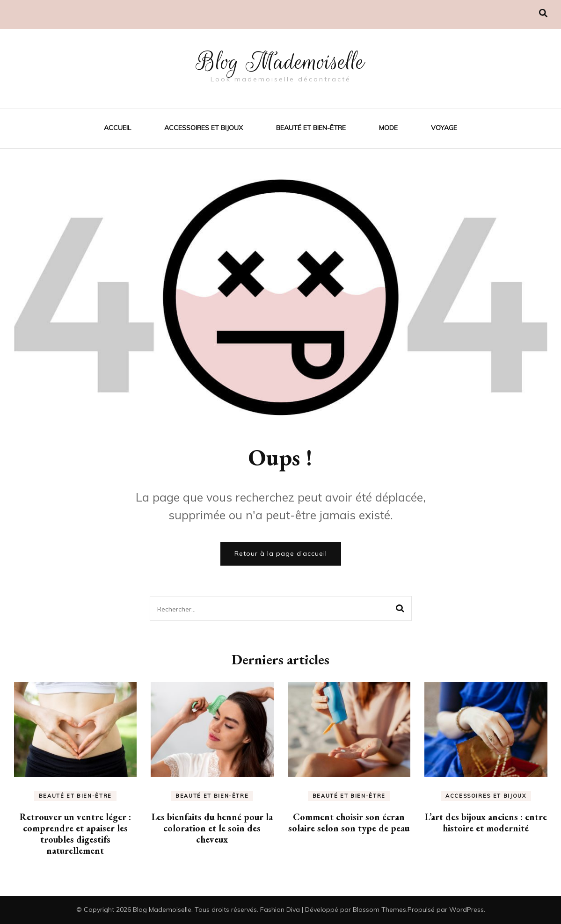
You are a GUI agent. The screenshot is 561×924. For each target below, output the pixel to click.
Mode (388, 128)
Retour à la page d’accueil (281, 553)
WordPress (466, 909)
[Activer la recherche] (543, 13)
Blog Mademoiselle (280, 62)
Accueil (117, 128)
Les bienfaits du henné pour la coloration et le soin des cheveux (212, 828)
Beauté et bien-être (311, 128)
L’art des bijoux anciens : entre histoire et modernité (486, 822)
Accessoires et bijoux (204, 128)
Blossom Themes (379, 909)
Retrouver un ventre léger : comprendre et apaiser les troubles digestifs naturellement (75, 834)
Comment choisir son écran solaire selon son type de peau (349, 822)
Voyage (444, 128)
